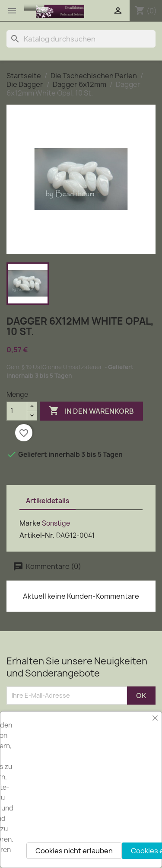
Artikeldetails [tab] (48, 501)
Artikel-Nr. (37, 535)
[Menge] (17, 411)
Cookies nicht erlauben (74, 851)
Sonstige (56, 523)
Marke (30, 523)
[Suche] (81, 39)
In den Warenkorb (91, 411)
